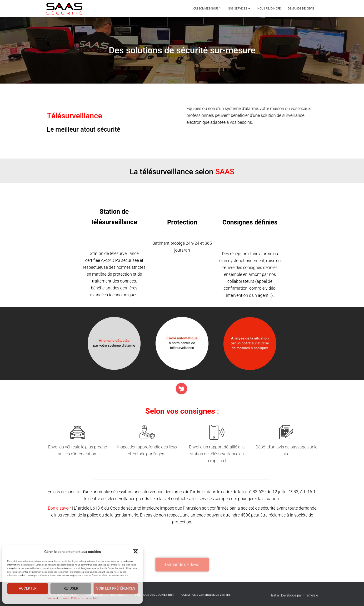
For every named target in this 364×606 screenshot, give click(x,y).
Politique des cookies (58, 598)
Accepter (28, 588)
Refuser (71, 588)
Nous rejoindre (269, 9)
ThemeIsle (310, 595)
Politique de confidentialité (85, 598)
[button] (135, 552)
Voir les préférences (116, 588)
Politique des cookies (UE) (154, 595)
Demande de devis (301, 9)
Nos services (239, 9)
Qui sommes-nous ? (207, 9)
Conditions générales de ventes (206, 595)
